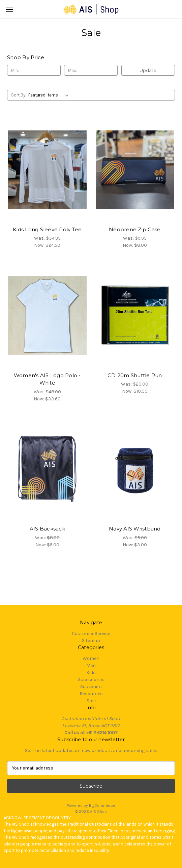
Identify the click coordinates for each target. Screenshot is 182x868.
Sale (91, 701)
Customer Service (91, 634)
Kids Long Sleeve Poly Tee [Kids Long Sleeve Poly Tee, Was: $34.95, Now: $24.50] (47, 229)
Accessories (91, 680)
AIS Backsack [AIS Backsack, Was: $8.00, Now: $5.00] (47, 529)
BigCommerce (102, 805)
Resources (91, 694)
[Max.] (91, 70)
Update (148, 70)
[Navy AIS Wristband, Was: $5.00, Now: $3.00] (135, 469)
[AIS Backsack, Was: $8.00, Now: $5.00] (47, 469)
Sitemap (91, 641)
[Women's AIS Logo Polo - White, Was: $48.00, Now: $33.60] (47, 315)
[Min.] (34, 70)
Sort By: (19, 95)
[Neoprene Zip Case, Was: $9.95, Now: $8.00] (135, 169)
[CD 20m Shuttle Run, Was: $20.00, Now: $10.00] (135, 315)
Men (91, 665)
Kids (91, 673)
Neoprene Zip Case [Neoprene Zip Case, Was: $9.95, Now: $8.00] (135, 229)
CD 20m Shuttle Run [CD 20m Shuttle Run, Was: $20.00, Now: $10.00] (135, 375)
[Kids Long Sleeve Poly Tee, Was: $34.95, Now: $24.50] (47, 169)
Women (91, 658)
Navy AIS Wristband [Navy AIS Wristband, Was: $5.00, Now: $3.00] (135, 529)
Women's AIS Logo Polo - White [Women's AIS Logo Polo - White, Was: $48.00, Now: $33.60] (47, 379)
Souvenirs (91, 687)
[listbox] (50, 95)
